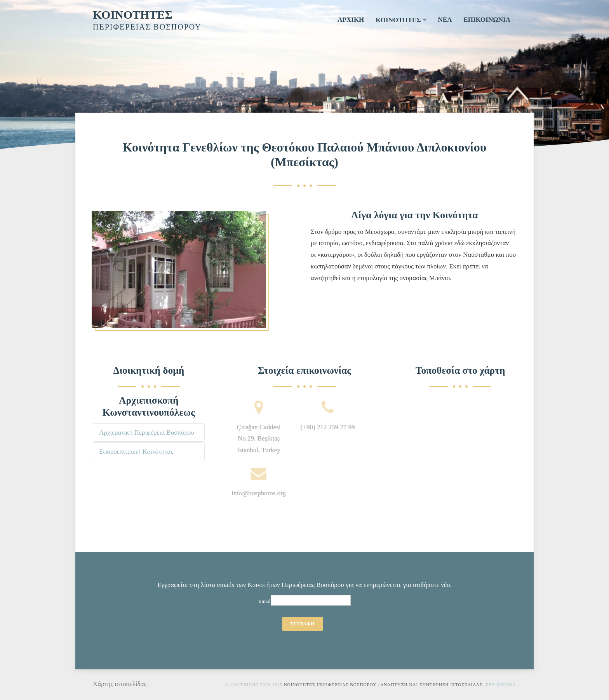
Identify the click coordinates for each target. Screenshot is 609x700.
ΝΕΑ (445, 20)
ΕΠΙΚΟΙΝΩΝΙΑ (487, 20)
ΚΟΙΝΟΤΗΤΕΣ (133, 15)
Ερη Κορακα (501, 684)
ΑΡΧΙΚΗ (351, 20)
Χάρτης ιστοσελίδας (120, 684)
